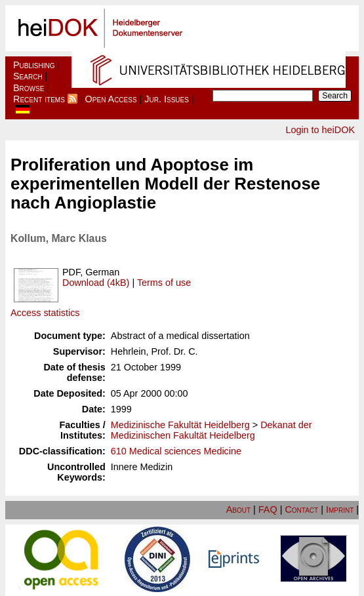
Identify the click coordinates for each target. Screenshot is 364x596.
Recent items (39, 99)
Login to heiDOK (320, 130)
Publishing (34, 65)
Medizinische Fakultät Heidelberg (180, 425)
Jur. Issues (167, 99)
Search (28, 76)
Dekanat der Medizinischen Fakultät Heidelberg (212, 430)
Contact (301, 509)
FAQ (268, 509)
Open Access (111, 99)
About (238, 509)
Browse (29, 88)
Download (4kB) (96, 283)
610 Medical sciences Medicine (176, 451)
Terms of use (164, 283)
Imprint (340, 509)
